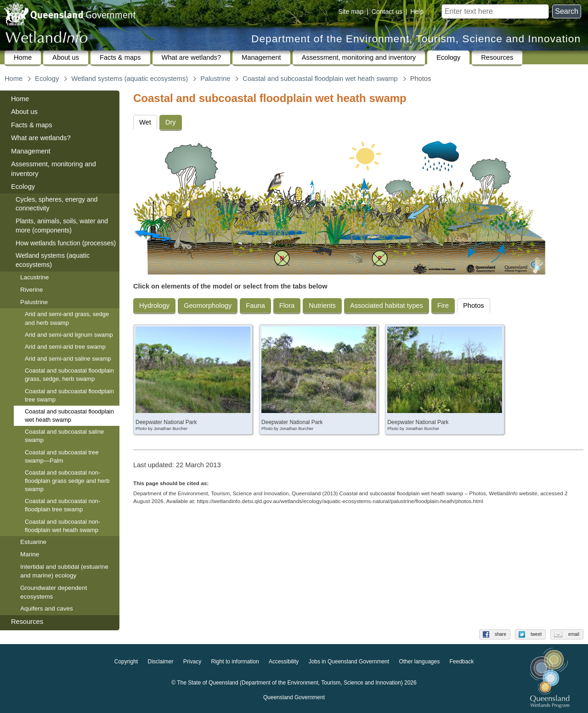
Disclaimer (160, 662)
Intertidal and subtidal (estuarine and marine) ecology (64, 571)
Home (23, 57)
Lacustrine (34, 277)
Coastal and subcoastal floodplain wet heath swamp (320, 79)
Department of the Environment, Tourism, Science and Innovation (416, 39)
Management (261, 57)
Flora (287, 306)
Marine (30, 554)
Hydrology (154, 306)
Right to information (235, 662)
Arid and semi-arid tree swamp (65, 347)
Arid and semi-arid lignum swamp (69, 335)
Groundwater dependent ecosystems (54, 592)
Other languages (419, 662)
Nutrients (322, 306)
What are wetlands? (192, 57)
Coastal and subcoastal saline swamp (64, 436)
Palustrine (215, 79)
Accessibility (284, 662)
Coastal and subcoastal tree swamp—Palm (62, 456)
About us (66, 57)
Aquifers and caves (47, 608)
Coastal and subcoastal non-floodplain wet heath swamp (62, 526)
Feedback (462, 662)
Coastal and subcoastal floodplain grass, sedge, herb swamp (69, 375)
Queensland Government (294, 697)
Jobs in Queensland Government (349, 662)
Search (567, 11)
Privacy (192, 662)
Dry (171, 122)
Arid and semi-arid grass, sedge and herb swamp (67, 318)
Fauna (255, 306)
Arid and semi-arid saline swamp (68, 359)
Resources (497, 57)
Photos (474, 306)
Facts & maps (120, 57)
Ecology (448, 57)
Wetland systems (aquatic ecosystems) (130, 79)
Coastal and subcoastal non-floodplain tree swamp (62, 505)
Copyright (126, 662)
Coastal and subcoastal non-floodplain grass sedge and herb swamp (67, 481)
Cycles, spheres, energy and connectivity (57, 204)
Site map (351, 11)
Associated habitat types (387, 306)
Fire (443, 306)
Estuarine (33, 542)
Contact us (387, 11)
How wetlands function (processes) (66, 243)
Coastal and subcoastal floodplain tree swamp (69, 395)
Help (417, 11)
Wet (145, 122)
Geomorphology (208, 306)
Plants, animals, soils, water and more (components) (62, 226)
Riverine (32, 290)
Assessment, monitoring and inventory (359, 57)
